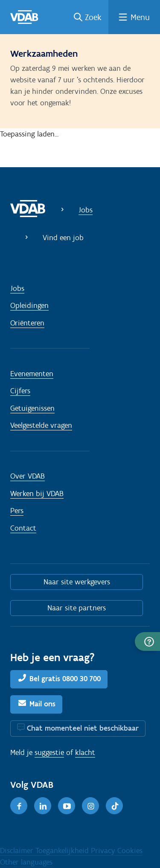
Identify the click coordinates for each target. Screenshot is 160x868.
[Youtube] (67, 806)
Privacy (104, 851)
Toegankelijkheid (63, 851)
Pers (17, 511)
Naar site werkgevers (77, 582)
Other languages (26, 862)
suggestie (49, 752)
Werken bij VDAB (37, 494)
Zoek (93, 17)
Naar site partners (77, 608)
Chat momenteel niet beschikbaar (83, 728)
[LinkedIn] (43, 806)
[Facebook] (19, 806)
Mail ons (42, 704)
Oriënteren (27, 323)
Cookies (130, 851)
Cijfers (20, 391)
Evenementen (32, 374)
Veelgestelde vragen (41, 425)
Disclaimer (18, 851)
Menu (140, 17)
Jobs (86, 210)
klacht (85, 752)
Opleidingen (29, 305)
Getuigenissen (32, 408)
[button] (147, 642)
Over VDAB (28, 476)
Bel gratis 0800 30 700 (65, 679)
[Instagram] (90, 806)
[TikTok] (114, 806)
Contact (23, 528)
